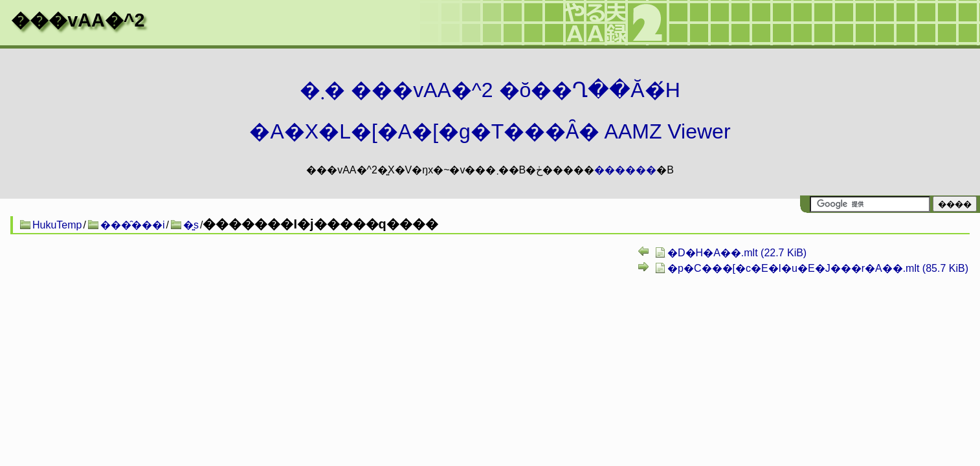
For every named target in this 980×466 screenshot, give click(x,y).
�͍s (191, 225)
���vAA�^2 (78, 20)
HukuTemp (57, 225)
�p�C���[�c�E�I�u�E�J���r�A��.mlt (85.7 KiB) (818, 268)
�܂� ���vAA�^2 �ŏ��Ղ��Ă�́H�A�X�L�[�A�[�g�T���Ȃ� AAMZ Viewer (490, 111)
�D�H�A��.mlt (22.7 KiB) (737, 253)
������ (625, 170)
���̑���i (133, 225)
